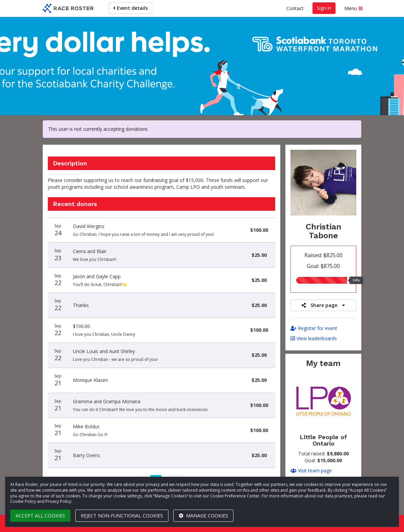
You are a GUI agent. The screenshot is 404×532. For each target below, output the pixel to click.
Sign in (324, 8)
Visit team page (311, 470)
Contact (295, 8)
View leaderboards (314, 338)
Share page (323, 305)
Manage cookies (203, 516)
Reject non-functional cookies (122, 516)
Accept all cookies (40, 516)
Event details (130, 8)
